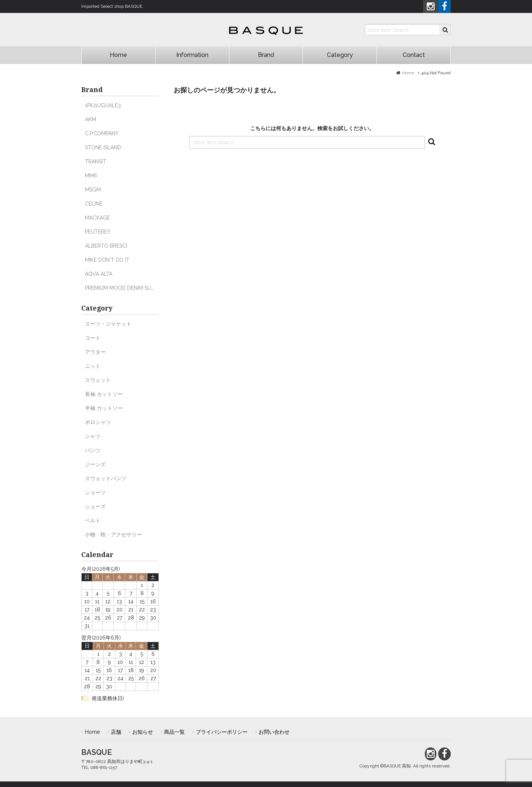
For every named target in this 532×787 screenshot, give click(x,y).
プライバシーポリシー (222, 732)
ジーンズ (95, 464)
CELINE (94, 204)
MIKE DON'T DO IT (107, 260)
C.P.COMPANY (102, 133)
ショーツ (95, 492)
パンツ (93, 450)
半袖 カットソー (104, 408)
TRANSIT (96, 162)
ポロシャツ (98, 422)
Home (118, 55)
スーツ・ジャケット (108, 324)
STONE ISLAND (103, 147)
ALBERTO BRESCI (106, 246)
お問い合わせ (274, 732)
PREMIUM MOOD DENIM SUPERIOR (127, 288)
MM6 (91, 176)
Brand (266, 55)
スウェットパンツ (106, 478)
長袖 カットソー (104, 394)
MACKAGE (98, 218)
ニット (93, 366)
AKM (91, 119)
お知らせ (143, 732)
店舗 (116, 732)
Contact (414, 55)
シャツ (93, 436)
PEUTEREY (98, 232)
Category (340, 55)
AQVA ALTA (99, 274)
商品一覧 (174, 732)
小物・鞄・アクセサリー (113, 535)
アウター (95, 352)
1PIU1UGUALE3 (103, 105)
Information (192, 55)
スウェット (98, 380)
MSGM (93, 190)
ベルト (93, 520)
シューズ (95, 506)
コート (93, 338)
